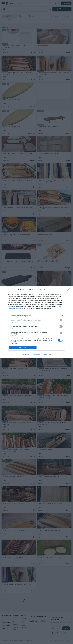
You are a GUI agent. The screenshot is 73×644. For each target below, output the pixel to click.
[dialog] (36, 322)
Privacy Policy (47, 354)
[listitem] (36, 316)
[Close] (69, 290)
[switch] (60, 320)
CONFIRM (23, 347)
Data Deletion (26, 354)
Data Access (36, 354)
